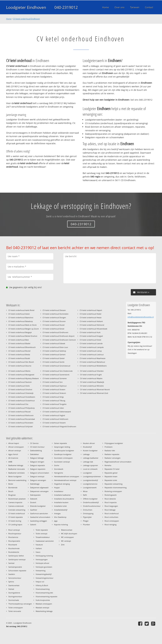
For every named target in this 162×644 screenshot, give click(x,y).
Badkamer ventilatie (16, 473)
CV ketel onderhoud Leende (91, 343)
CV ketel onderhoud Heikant (91, 321)
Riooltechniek (14, 548)
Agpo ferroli (13, 454)
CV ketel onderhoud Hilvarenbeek (93, 329)
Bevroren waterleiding (17, 480)
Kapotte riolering (61, 525)
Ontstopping (88, 513)
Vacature (39, 545)
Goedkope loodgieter (63, 454)
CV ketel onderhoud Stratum (54, 393)
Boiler (11, 484)
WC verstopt (66, 541)
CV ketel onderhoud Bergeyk (20, 332)
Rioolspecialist (14, 541)
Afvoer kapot (14, 443)
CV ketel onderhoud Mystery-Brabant (24, 378)
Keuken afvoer (89, 443)
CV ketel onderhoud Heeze (91, 317)
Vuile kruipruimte (43, 600)
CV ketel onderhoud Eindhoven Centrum (59, 340)
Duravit (33, 502)
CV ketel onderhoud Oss (18, 404)
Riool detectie (110, 499)
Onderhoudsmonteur (92, 506)
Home (9, 19)
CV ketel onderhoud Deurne (20, 366)
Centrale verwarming (17, 510)
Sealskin (12, 574)
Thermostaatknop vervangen (20, 604)
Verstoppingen (42, 559)
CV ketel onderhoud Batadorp (21, 321)
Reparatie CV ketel (112, 469)
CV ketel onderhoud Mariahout (92, 362)
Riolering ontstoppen (113, 491)
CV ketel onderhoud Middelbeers (93, 366)
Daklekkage (35, 484)
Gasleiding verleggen (39, 521)
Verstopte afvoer (42, 563)
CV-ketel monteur (37, 447)
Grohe (57, 465)
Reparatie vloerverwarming (116, 488)
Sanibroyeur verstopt (17, 559)
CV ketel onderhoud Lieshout (92, 355)
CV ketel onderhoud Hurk (90, 332)
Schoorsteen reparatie (17, 571)
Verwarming (41, 571)
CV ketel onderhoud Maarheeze (93, 358)
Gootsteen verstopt (62, 462)
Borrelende (13, 488)
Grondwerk (59, 469)
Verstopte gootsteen (44, 567)
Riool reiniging (110, 525)
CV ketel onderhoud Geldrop (54, 351)
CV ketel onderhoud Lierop (91, 351)
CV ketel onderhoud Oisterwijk (21, 393)
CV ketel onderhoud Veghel (54, 415)
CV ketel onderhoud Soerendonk (56, 375)
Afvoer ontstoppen (16, 447)
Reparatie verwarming (113, 484)
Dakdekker (34, 454)
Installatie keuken (61, 502)
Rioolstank (13, 545)
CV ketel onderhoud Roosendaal (22, 419)
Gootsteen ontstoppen (63, 458)
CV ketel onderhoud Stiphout (55, 386)
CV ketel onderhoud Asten (19, 314)
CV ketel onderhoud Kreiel (90, 340)
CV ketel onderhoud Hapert (91, 310)
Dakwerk (34, 499)
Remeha (108, 465)
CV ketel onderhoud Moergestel (21, 375)
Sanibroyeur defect (16, 556)
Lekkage (86, 454)
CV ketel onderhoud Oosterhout (22, 401)
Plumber (86, 525)
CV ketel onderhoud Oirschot (20, 389)
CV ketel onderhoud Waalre (91, 378)
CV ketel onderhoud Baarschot (21, 317)
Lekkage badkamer (91, 458)
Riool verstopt (14, 530)
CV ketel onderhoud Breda (19, 355)
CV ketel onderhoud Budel (19, 358)
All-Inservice (13, 458)
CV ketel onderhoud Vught (91, 375)
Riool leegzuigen (111, 506)
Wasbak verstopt (42, 608)
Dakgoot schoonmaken (40, 473)
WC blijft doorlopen (69, 534)
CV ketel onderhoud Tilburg (54, 401)
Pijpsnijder (87, 517)
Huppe (57, 488)
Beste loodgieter (15, 476)
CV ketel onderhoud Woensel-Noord (95, 389)
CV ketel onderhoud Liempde (92, 347)
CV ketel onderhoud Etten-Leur (55, 347)
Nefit (85, 495)
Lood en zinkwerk (90, 469)
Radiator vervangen (113, 458)
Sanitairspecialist (15, 567)
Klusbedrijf (87, 447)
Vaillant (39, 548)
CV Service (34, 443)
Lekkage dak (88, 462)
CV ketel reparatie (16, 517)
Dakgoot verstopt (37, 476)
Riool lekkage (110, 510)
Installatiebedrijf (61, 510)
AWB (10, 462)
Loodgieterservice (90, 484)
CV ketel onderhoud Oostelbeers (22, 397)
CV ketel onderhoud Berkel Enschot (23, 336)
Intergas (57, 513)
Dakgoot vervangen (38, 480)
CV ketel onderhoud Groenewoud (56, 366)
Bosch (11, 491)
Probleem (109, 447)
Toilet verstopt (41, 534)
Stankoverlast (14, 585)
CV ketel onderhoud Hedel (90, 314)
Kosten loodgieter (90, 450)
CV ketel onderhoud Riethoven (21, 415)
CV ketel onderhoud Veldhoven (55, 419)
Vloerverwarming (43, 589)
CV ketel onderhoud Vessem (54, 423)
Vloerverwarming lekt (44, 593)
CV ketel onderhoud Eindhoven (27, 19)
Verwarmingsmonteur (44, 578)
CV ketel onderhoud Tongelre (54, 404)
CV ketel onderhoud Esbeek (54, 343)
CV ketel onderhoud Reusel (19, 412)
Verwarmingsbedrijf (44, 574)
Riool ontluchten (111, 517)
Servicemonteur (15, 578)
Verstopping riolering (44, 556)
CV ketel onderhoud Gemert (54, 355)
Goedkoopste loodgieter (64, 450)
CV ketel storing (15, 521)
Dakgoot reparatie (37, 465)
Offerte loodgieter (90, 499)
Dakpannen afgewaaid (39, 488)
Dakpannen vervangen (39, 491)
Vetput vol (40, 582)
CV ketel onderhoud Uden (53, 408)
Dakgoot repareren (38, 469)
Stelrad (11, 589)
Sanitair (11, 563)
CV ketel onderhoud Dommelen (56, 314)
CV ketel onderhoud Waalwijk (92, 382)
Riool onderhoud (112, 513)
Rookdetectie (14, 552)
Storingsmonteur (15, 596)
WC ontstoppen (67, 537)
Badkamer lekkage (16, 465)
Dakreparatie (35, 495)
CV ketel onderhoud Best (19, 340)
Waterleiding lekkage (44, 611)
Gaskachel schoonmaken (40, 517)
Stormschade (14, 600)
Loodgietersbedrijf (90, 480)
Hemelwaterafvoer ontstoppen (67, 476)
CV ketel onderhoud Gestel (54, 358)
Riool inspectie (111, 502)
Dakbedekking (36, 450)
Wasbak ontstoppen (44, 604)
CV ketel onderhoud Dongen (54, 317)
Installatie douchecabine (64, 499)
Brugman (12, 495)
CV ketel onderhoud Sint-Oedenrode (58, 371)
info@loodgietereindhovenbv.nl (141, 317)
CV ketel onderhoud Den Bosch (21, 362)
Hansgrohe (59, 473)
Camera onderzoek (16, 506)
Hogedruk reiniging (62, 484)
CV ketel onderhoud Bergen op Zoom (24, 329)
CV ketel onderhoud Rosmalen (21, 423)
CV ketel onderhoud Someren (55, 378)
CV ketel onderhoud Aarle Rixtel (21, 310)
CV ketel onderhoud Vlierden (92, 371)
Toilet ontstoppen (16, 608)
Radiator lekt (110, 450)
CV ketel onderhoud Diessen (54, 310)
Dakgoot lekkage (37, 458)
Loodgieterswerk (90, 488)
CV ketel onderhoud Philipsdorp (22, 408)
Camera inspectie (15, 502)
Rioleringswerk (111, 495)
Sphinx (11, 582)
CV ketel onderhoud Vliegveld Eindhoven (59, 426)
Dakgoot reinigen (37, 462)
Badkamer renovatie (17, 469)
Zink (63, 545)
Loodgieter (87, 473)
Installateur (59, 491)
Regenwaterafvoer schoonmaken (118, 462)
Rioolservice (13, 537)
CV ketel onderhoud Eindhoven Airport (59, 336)
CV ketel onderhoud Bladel (19, 343)
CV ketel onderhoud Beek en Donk (22, 325)
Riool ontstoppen (112, 521)
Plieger (86, 521)
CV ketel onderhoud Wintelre (92, 386)
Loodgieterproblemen (92, 476)
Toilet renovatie (15, 611)
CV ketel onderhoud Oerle (19, 386)
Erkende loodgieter (38, 506)
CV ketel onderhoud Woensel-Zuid (94, 393)
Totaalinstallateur (43, 537)
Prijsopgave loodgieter (114, 443)
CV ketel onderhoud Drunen (54, 321)
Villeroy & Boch (42, 585)
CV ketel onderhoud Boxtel (19, 351)
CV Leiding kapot (15, 525)
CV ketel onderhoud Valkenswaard (57, 412)
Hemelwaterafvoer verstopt (65, 480)
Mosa (85, 491)
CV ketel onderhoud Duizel (54, 325)
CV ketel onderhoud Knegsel (91, 336)
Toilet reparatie (42, 530)
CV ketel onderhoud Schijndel (21, 426)
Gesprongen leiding (62, 447)
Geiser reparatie (60, 443)
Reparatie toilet (111, 480)
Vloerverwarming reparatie (46, 596)
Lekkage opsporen (90, 465)
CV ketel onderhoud (17, 513)
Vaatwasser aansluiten (45, 541)
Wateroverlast (67, 530)
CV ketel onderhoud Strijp (53, 397)
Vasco (38, 552)
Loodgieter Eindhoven (26, 7)
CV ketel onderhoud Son (53, 382)
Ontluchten (88, 510)
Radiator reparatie (112, 454)
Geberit (33, 525)
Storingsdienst (14, 593)
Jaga (56, 521)
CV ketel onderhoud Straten (54, 389)
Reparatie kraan (111, 476)
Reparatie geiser (111, 473)
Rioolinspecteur (15, 534)
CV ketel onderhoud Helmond (92, 325)
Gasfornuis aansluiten (39, 513)
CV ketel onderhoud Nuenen (20, 382)
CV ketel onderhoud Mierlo (19, 371)
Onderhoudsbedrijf (91, 502)
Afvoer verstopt (15, 450)
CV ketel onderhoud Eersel (53, 329)
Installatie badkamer (62, 495)
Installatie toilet (60, 506)
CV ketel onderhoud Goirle (53, 362)
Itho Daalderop (60, 517)
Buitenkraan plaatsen (17, 499)
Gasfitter (34, 510)
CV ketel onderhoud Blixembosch (22, 347)
